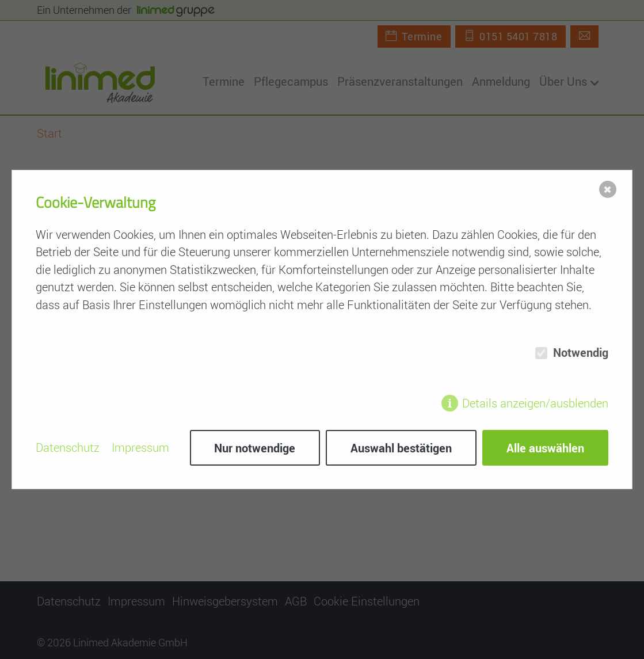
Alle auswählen (545, 448)
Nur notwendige (255, 448)
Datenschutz (68, 447)
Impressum (140, 447)
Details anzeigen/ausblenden (535, 403)
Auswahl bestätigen (401, 448)
